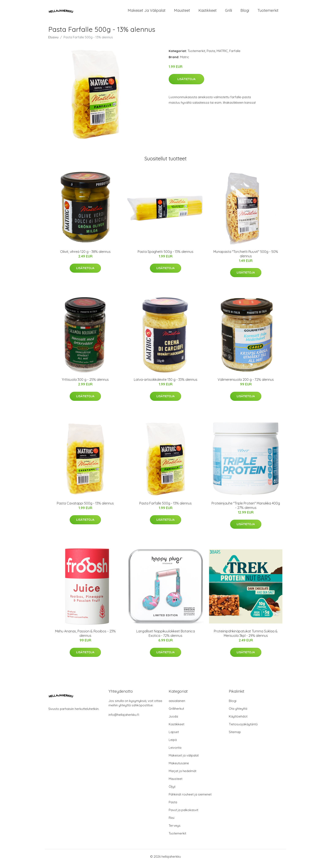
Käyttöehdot (238, 721)
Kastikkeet (208, 13)
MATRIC (222, 55)
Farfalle (235, 55)
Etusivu (53, 41)
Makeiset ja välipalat (147, 13)
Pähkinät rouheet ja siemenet (190, 799)
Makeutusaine (179, 767)
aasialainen (177, 705)
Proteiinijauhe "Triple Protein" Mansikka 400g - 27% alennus (246, 510)
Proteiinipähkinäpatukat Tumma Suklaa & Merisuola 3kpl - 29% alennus (246, 638)
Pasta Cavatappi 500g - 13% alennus (85, 507)
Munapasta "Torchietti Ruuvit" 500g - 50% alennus (246, 258)
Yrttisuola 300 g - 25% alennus (85, 384)
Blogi (245, 13)
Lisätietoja (186, 83)
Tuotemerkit (268, 13)
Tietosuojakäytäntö (243, 728)
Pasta (211, 55)
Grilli (229, 13)
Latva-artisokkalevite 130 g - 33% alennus (166, 384)
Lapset (174, 736)
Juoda (173, 721)
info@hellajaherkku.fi (124, 719)
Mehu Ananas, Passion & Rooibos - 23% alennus (85, 638)
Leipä (173, 744)
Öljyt (172, 791)
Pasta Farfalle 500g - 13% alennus (165, 507)
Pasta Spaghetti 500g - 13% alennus (165, 256)
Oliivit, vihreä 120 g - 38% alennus (85, 256)
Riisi (172, 822)
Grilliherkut (176, 713)
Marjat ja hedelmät (182, 775)
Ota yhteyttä (238, 713)
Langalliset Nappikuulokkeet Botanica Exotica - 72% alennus (166, 638)
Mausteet (182, 13)
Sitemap (235, 736)
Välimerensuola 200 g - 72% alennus (246, 384)
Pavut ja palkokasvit (183, 814)
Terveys (175, 830)
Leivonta (175, 752)
